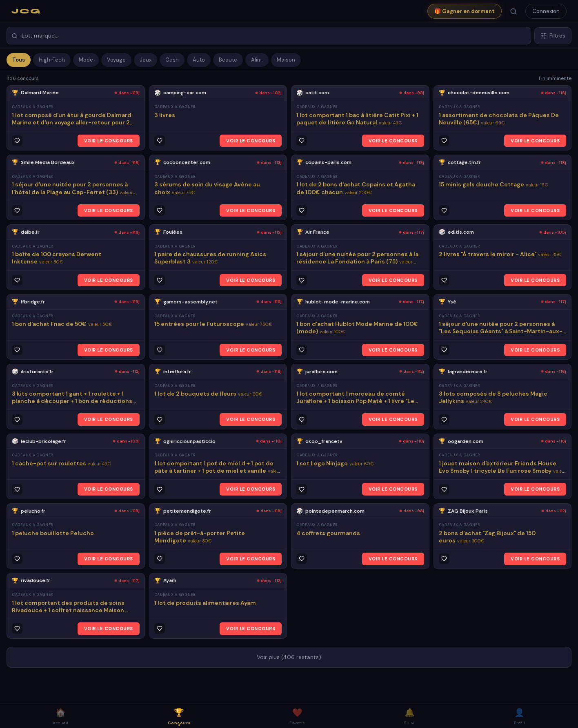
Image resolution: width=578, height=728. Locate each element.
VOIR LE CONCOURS (109, 141)
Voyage (116, 60)
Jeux (146, 60)
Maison (286, 60)
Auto (199, 60)
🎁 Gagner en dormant (465, 11)
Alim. (257, 60)
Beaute (228, 60)
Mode (86, 60)
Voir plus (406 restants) (289, 657)
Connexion (546, 11)
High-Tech (52, 60)
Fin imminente (555, 78)
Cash (172, 60)
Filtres (553, 36)
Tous (19, 60)
